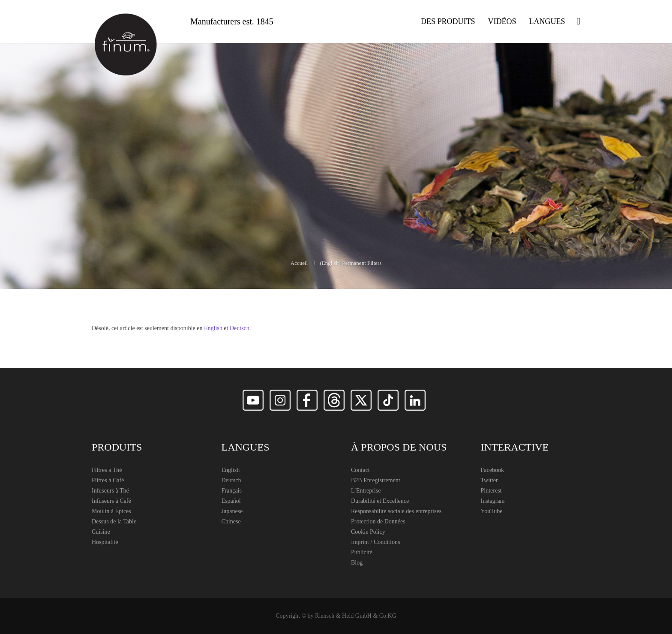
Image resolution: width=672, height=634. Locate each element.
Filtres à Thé (107, 470)
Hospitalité (105, 542)
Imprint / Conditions (375, 542)
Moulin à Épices (111, 511)
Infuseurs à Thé (110, 491)
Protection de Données (378, 521)
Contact (360, 470)
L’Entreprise (366, 491)
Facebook (492, 470)
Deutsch (240, 328)
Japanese (232, 511)
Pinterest (491, 491)
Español (231, 501)
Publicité (362, 552)
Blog (357, 563)
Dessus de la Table (114, 521)
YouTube (492, 511)
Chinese (231, 521)
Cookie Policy (368, 532)
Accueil (299, 263)
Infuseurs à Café (111, 501)
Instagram (493, 501)
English (213, 328)
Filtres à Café (108, 480)
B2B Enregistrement (376, 480)
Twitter (489, 480)
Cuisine (101, 532)
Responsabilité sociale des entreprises (396, 511)
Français (232, 491)
